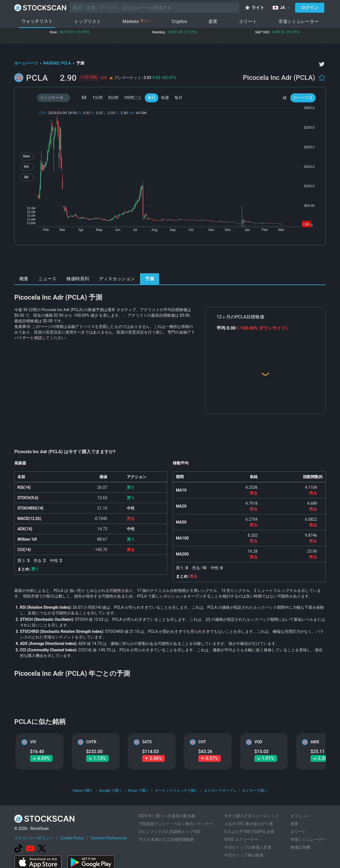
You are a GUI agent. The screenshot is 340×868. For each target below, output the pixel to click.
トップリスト (88, 21)
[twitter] (322, 64)
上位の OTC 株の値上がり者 (249, 824)
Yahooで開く (83, 791)
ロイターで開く (255, 791)
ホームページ (27, 63)
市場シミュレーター (298, 21)
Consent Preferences (109, 838)
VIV (33, 742)
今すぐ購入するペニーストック (252, 816)
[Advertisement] (170, 261)
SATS (147, 742)
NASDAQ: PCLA (58, 63)
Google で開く (111, 791)
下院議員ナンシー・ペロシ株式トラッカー (176, 824)
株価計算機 (300, 847)
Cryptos (179, 21)
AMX (315, 742)
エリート (248, 21)
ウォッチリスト (37, 21)
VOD (258, 742)
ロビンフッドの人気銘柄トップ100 (169, 832)
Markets (136, 22)
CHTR (91, 742)
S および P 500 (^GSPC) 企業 (249, 832)
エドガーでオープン (220, 791)
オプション (300, 816)
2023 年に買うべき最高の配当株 (167, 816)
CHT (202, 742)
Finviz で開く (139, 791)
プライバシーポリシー (34, 838)
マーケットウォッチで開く (176, 791)
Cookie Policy (72, 838)
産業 (213, 21)
